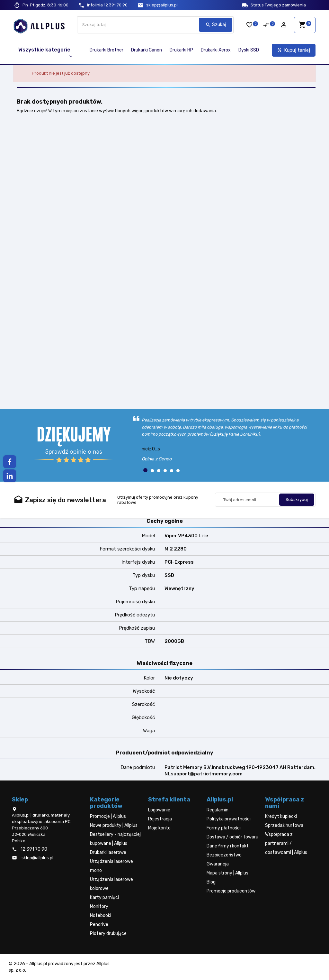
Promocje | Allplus (108, 816)
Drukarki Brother (107, 50)
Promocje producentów (231, 891)
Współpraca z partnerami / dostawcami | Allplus (286, 843)
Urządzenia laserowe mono (111, 866)
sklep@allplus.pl (162, 5)
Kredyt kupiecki (281, 816)
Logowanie (159, 810)
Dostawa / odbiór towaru (232, 837)
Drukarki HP (181, 50)
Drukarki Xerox (216, 50)
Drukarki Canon (147, 50)
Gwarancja (218, 864)
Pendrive (99, 925)
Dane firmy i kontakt (228, 846)
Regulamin (218, 810)
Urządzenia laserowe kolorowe (111, 884)
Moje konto (159, 828)
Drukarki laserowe (108, 852)
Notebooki (101, 915)
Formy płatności (224, 828)
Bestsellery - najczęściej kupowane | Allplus (115, 839)
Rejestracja (160, 819)
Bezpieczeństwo (224, 855)
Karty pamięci (104, 897)
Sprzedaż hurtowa (284, 825)
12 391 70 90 (107, 5)
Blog (211, 882)
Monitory (99, 906)
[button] (145, 470)
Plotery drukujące (108, 934)
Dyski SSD (249, 50)
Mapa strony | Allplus (227, 873)
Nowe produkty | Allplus (114, 825)
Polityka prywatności (229, 819)
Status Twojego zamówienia (278, 5)
